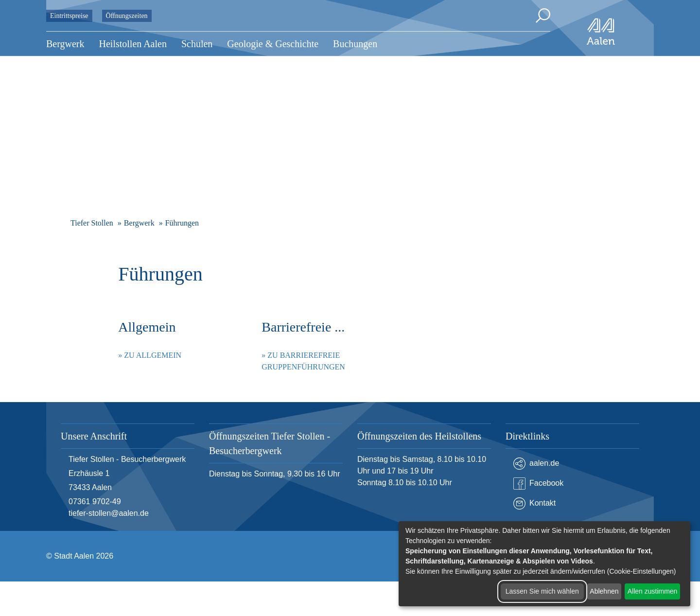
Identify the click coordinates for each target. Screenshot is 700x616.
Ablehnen (604, 591)
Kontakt (534, 503)
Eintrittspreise (69, 16)
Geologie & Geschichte (273, 44)
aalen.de (536, 464)
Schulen (197, 44)
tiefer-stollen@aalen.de (109, 513)
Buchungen (355, 44)
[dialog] (544, 564)
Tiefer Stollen (92, 223)
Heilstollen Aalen (133, 44)
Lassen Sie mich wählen (542, 591)
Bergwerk (65, 44)
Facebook (538, 484)
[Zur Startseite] (601, 32)
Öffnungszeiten (127, 16)
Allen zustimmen (653, 591)
